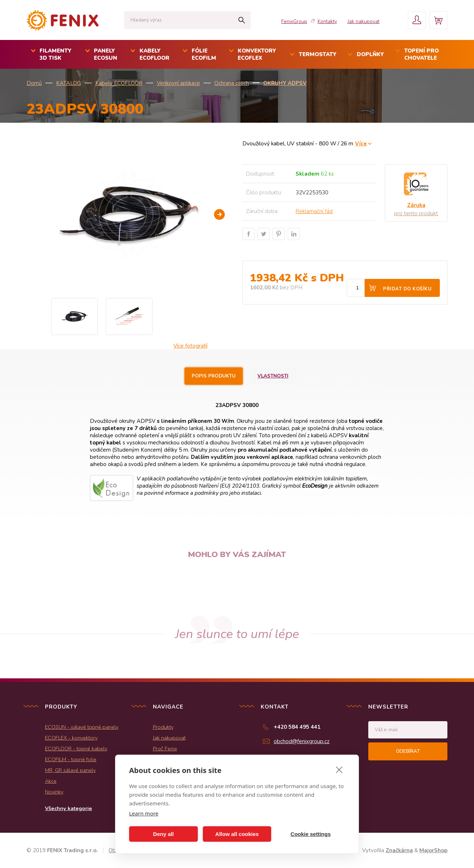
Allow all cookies (237, 834)
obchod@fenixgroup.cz (302, 741)
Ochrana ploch (232, 83)
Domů (34, 83)
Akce (51, 781)
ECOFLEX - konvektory (71, 738)
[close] (339, 769)
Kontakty (327, 21)
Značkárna (399, 850)
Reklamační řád (314, 211)
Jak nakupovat (363, 21)
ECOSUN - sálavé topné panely (82, 727)
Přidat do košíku (407, 289)
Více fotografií (190, 346)
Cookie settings (311, 834)
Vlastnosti (273, 376)
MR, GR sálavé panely (70, 770)
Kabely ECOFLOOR (119, 83)
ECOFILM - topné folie (71, 759)
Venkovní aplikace (178, 83)
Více (361, 143)
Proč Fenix (165, 749)
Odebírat (408, 751)
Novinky (54, 792)
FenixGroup (294, 21)
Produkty (163, 727)
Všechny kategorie (69, 808)
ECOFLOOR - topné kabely (76, 749)
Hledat (241, 20)
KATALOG (69, 83)
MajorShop (433, 850)
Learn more (144, 813)
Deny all (164, 834)
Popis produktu (214, 376)
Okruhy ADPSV (285, 83)
